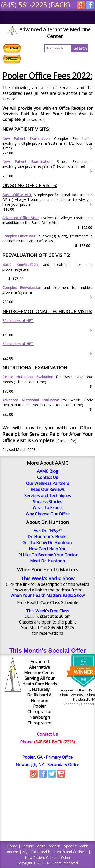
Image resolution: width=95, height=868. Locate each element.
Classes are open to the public (48, 622)
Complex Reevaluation (22, 287)
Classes (48, 616)
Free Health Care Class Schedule (48, 603)
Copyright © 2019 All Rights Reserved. (48, 863)
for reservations (48, 633)
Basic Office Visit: (17, 195)
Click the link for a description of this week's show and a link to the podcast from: (48, 587)
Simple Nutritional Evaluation (28, 377)
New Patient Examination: (26, 138)
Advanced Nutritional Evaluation (31, 400)
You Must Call (48, 628)
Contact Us (47, 734)
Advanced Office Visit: (20, 218)
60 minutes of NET (18, 344)
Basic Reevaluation (20, 264)
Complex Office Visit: (19, 236)
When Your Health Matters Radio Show (48, 595)
